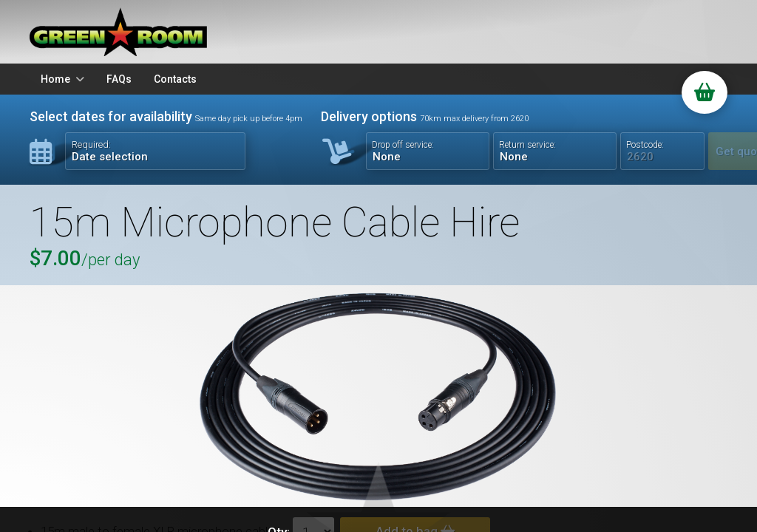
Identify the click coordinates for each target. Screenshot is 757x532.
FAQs (119, 79)
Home (55, 79)
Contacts (175, 79)
